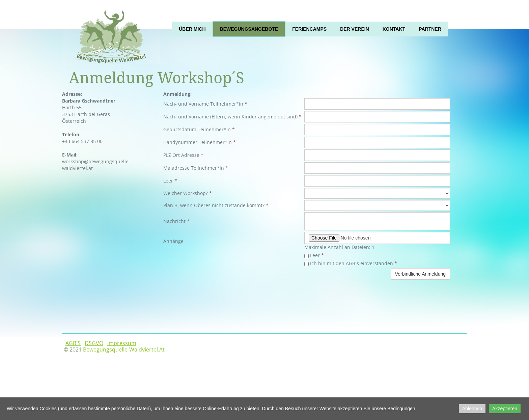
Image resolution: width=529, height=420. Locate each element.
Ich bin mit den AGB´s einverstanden (351, 263)
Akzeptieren (505, 409)
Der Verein (355, 29)
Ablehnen (472, 409)
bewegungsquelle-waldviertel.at (124, 349)
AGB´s (73, 343)
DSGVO (94, 343)
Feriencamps (309, 29)
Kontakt (394, 29)
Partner (430, 29)
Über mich (192, 29)
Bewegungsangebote (249, 29)
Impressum (122, 343)
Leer (314, 255)
